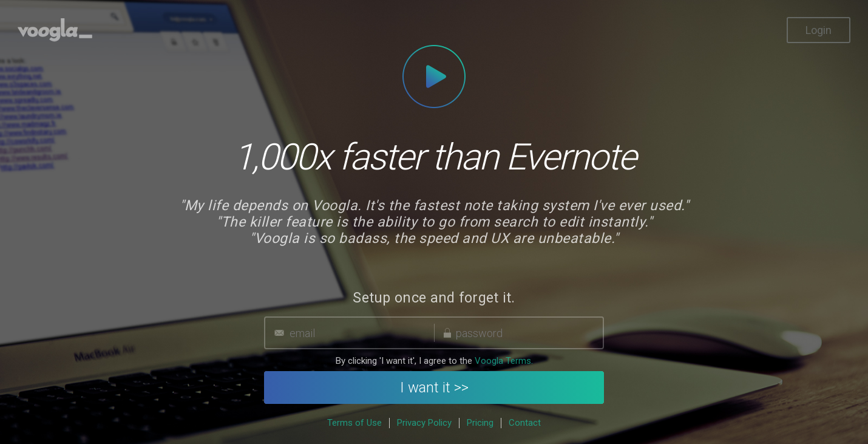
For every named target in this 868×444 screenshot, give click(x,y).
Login (819, 30)
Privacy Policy (424, 423)
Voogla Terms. (504, 361)
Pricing (480, 423)
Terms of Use (354, 423)
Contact (525, 423)
